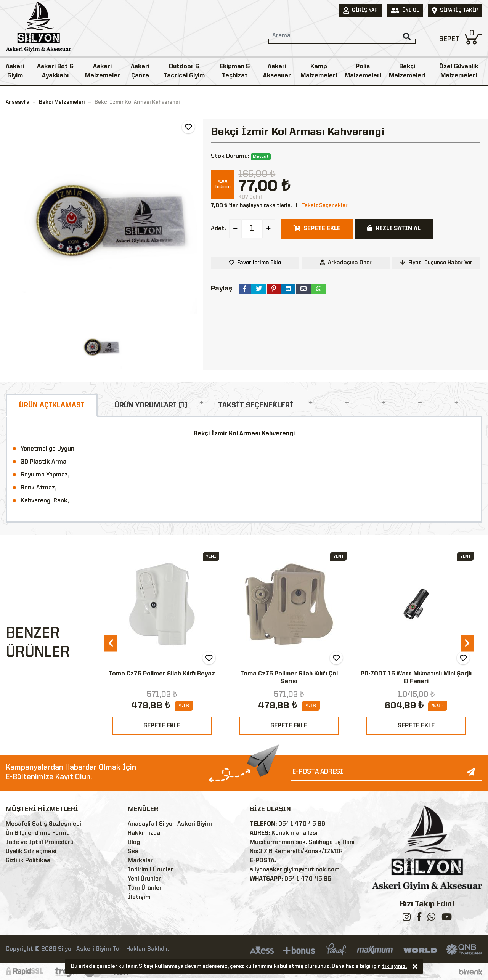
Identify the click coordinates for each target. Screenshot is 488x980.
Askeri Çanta (140, 71)
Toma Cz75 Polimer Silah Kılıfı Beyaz (162, 674)
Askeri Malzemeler (103, 71)
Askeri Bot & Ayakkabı (55, 71)
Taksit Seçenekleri (325, 205)
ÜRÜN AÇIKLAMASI (52, 406)
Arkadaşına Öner (346, 262)
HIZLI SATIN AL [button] (394, 228)
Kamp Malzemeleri (319, 71)
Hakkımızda (144, 833)
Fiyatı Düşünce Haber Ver (436, 262)
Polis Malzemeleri (363, 71)
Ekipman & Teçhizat (235, 71)
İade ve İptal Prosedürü (40, 842)
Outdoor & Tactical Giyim (184, 71)
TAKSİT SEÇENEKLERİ (256, 406)
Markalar (140, 861)
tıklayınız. (394, 967)
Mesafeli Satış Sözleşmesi (43, 824)
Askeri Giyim (15, 71)
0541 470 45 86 (302, 824)
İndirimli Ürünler (150, 870)
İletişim (139, 897)
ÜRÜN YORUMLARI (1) (151, 406)
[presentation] (111, 643)
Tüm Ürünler (145, 888)
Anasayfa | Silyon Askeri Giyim (170, 824)
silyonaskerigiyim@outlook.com (295, 870)
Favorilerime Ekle (259, 263)
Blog (134, 842)
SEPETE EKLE (162, 726)
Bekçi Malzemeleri (407, 71)
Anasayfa (18, 102)
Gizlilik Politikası (29, 861)
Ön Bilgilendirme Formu (38, 833)
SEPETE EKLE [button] (317, 228)
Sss (133, 852)
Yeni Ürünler (144, 879)
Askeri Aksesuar (277, 71)
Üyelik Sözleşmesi (31, 852)
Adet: (218, 229)
